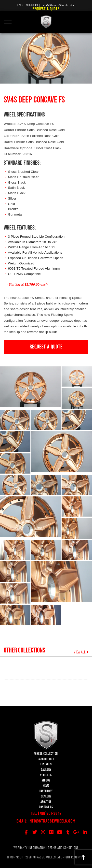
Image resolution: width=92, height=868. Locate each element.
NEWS (46, 786)
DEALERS (46, 796)
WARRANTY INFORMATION (30, 848)
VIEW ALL (81, 652)
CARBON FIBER (46, 759)
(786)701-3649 (50, 813)
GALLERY (46, 770)
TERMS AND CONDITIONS (63, 848)
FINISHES (46, 764)
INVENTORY (46, 791)
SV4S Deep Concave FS (36, 124)
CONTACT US (46, 807)
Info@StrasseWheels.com (52, 821)
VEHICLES (46, 775)
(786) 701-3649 (28, 5)
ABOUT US (46, 802)
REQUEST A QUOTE (46, 347)
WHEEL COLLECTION (46, 754)
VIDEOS (46, 780)
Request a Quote (46, 9)
